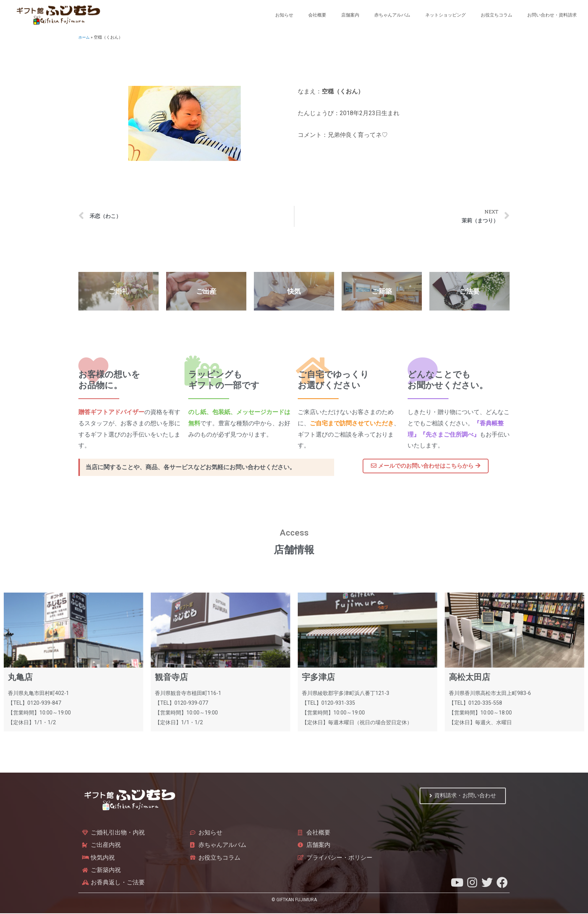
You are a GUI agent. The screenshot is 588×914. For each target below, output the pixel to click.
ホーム (85, 37)
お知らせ (284, 15)
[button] (426, 466)
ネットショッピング (445, 15)
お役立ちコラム (496, 15)
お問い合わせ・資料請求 (552, 15)
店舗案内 (350, 15)
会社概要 (317, 15)
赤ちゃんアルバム (392, 15)
